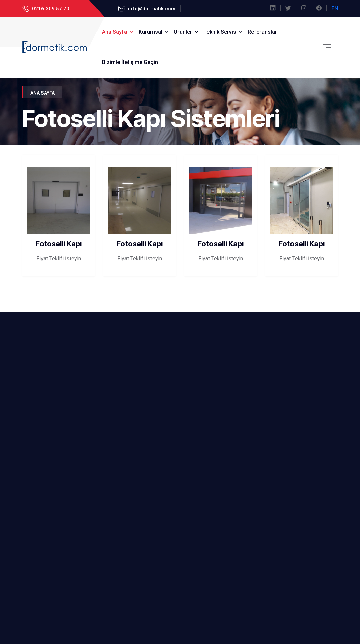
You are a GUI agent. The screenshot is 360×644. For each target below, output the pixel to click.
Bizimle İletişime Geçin (130, 62)
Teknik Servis (220, 32)
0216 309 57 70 (50, 9)
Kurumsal (150, 32)
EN (335, 9)
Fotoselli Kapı (59, 244)
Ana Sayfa (115, 32)
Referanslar (262, 32)
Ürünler (183, 32)
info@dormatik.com (151, 9)
